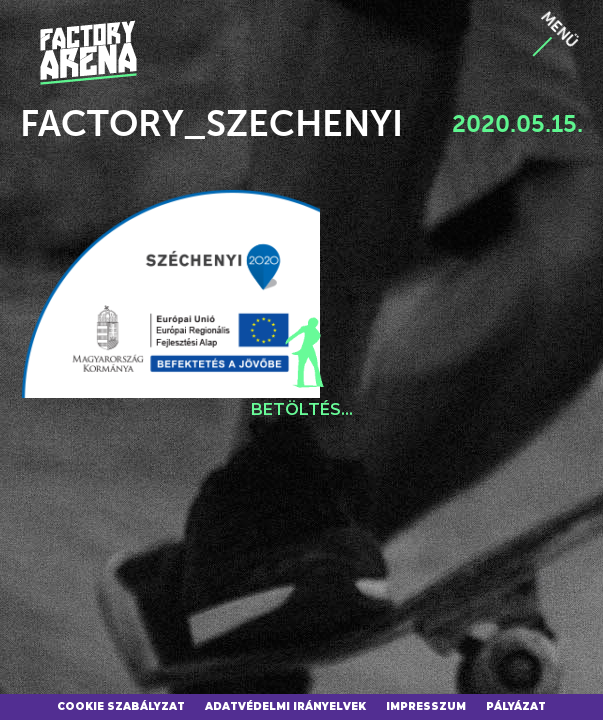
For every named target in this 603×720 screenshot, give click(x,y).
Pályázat (516, 706)
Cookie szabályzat (121, 706)
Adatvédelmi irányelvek (285, 706)
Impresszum (426, 706)
